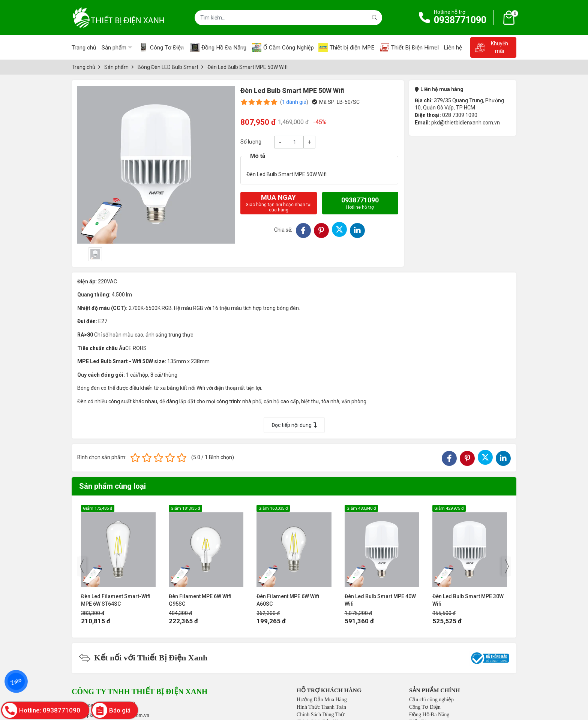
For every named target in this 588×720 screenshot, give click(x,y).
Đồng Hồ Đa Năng (429, 715)
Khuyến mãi (491, 47)
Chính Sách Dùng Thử (320, 715)
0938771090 (460, 20)
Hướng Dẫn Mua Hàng (322, 700)
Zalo (16, 681)
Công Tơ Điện (425, 707)
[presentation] (82, 566)
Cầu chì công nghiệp (431, 700)
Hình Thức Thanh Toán (321, 707)
